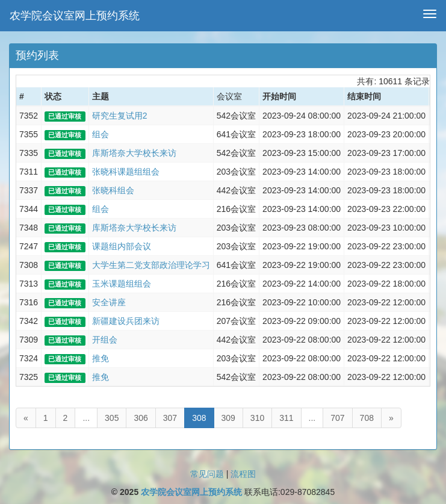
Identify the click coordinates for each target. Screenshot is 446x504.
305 (112, 418)
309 (228, 418)
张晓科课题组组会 (126, 172)
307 (170, 418)
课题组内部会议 (122, 246)
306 (141, 418)
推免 (101, 358)
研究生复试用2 (120, 116)
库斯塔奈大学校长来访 (134, 153)
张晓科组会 (113, 190)
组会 (101, 134)
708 (367, 418)
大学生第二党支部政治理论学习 (151, 265)
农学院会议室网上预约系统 (75, 16)
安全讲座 (109, 302)
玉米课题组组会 (122, 284)
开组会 (105, 340)
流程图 (243, 474)
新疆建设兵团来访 (126, 321)
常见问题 (207, 474)
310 (257, 418)
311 (286, 418)
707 (337, 418)
